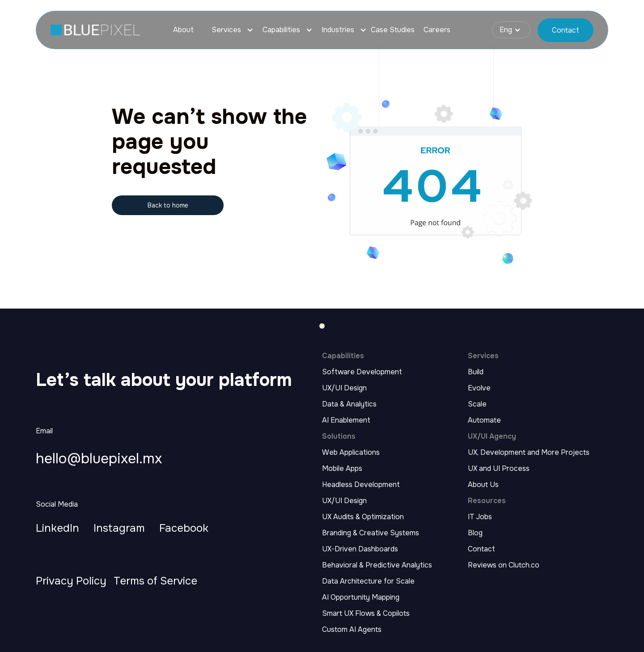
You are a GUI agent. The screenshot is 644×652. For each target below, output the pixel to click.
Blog (475, 533)
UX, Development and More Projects (529, 453)
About (183, 30)
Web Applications (351, 453)
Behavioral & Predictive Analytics (377, 565)
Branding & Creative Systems (371, 533)
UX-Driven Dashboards (360, 549)
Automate (484, 420)
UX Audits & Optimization (363, 517)
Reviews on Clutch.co (504, 565)
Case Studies (393, 30)
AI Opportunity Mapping (361, 597)
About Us (483, 485)
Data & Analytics (349, 404)
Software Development (362, 372)
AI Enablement (346, 420)
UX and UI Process (499, 469)
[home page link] (95, 30)
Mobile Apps (342, 469)
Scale (477, 404)
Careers (437, 30)
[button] (228, 30)
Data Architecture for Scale (368, 581)
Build (476, 372)
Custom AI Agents (352, 630)
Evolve (479, 388)
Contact (481, 549)
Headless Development (361, 485)
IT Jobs (480, 517)
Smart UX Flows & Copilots (366, 614)
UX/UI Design (344, 388)
